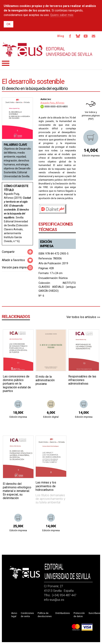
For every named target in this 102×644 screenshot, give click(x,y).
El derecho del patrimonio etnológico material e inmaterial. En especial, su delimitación (17, 491)
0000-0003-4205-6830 (54, 106)
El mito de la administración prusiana (45, 380)
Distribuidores (63, 613)
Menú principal (6, 63)
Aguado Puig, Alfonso (52, 103)
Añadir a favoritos (13, 260)
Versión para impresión (17, 268)
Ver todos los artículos (81, 317)
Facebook (70, 36)
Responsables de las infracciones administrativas (82, 380)
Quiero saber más (62, 15)
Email (93, 36)
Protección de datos (79, 615)
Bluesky (78, 36)
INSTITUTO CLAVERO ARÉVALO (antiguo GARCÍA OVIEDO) (57, 287)
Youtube (86, 36)
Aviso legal (14, 615)
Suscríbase (94, 613)
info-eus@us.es (54, 600)
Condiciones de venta (27, 615)
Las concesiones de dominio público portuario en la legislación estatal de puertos (17, 384)
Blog (60, 36)
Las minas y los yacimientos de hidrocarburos (46, 486)
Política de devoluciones (45, 615)
